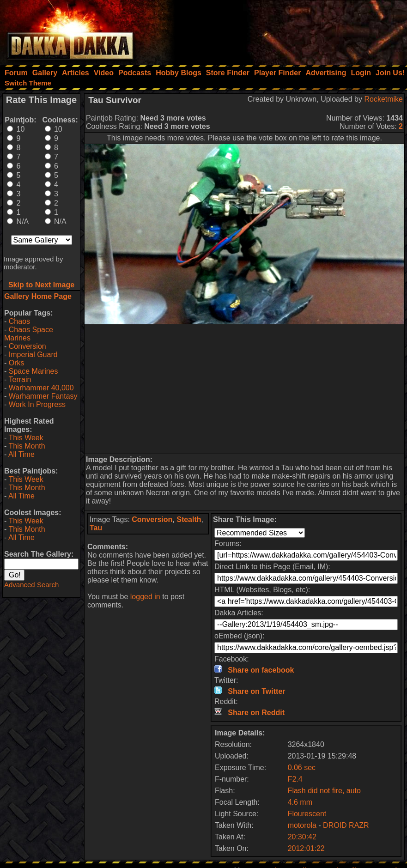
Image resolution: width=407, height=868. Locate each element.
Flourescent (307, 814)
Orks (17, 363)
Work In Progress (37, 404)
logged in (145, 597)
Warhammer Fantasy (43, 396)
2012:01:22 (306, 848)
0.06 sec (302, 768)
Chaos (19, 321)
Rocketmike (383, 99)
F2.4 (295, 779)
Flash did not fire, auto (324, 791)
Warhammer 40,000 (41, 388)
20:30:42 (302, 837)
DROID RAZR (346, 825)
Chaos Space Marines (29, 334)
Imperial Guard (33, 355)
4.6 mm (300, 802)
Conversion (27, 346)
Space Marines (33, 371)
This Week (26, 438)
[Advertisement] (283, 30)
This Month (27, 446)
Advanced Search (31, 585)
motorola (302, 825)
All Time (21, 454)
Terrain (20, 379)
